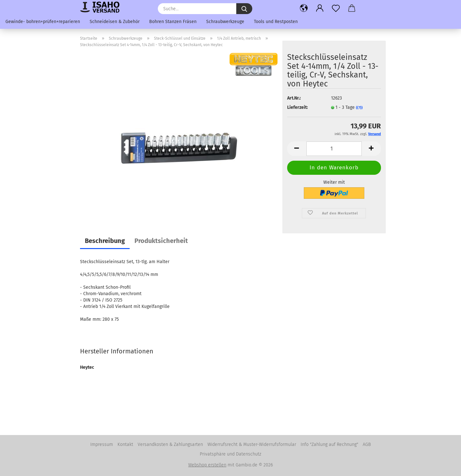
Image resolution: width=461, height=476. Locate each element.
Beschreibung (105, 241)
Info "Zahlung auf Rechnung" (329, 444)
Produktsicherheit (161, 241)
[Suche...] (244, 9)
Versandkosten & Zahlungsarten (170, 444)
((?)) (359, 108)
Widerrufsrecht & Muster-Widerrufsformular (252, 444)
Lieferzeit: (297, 107)
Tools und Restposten (276, 22)
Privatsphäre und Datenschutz (230, 454)
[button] (304, 8)
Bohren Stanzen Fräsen (173, 22)
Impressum (102, 444)
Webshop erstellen (207, 465)
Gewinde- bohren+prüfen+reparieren (43, 22)
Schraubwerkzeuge (225, 22)
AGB (367, 444)
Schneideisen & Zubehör (115, 22)
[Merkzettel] (336, 8)
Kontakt (125, 444)
